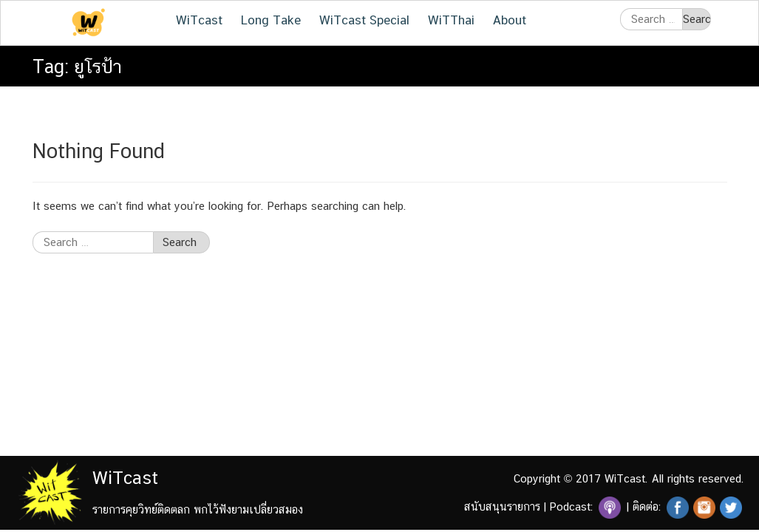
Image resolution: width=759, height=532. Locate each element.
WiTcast (199, 20)
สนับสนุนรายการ (502, 507)
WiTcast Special (364, 20)
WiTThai (451, 20)
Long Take (271, 20)
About (510, 20)
